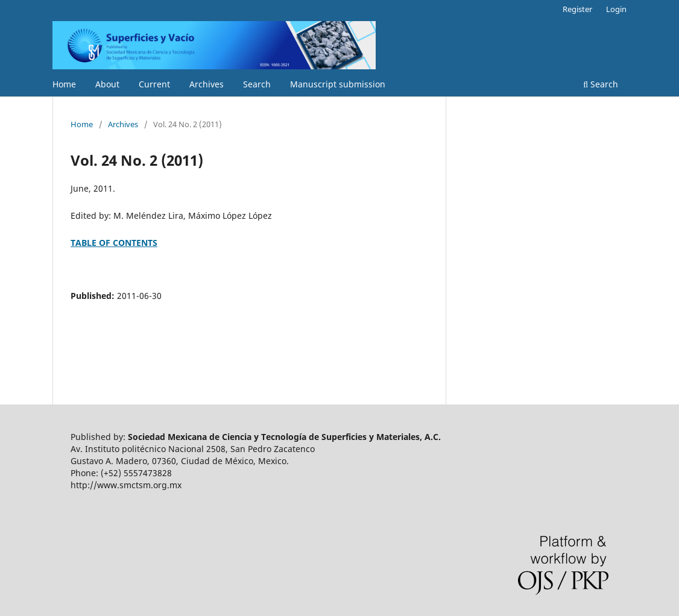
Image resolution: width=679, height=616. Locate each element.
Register (577, 9)
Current (154, 84)
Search (257, 84)
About (107, 84)
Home (64, 84)
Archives (207, 84)
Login (616, 9)
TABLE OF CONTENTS (114, 243)
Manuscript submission (338, 84)
